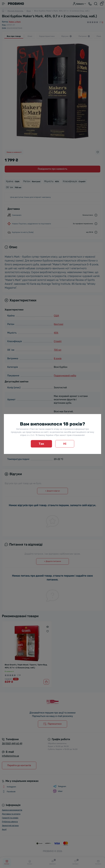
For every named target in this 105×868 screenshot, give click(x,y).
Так (41, 444)
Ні (65, 444)
